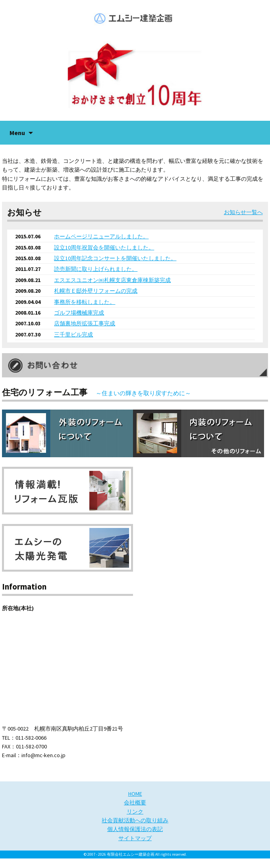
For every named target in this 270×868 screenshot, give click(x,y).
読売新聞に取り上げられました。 (96, 269)
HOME (135, 794)
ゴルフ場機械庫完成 (79, 313)
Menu (17, 133)
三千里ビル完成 (73, 334)
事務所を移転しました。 (85, 302)
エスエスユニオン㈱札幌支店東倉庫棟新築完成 (112, 280)
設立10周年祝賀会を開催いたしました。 (104, 247)
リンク (135, 812)
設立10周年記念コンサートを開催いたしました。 (115, 258)
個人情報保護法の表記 (135, 829)
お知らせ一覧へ (243, 212)
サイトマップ (135, 838)
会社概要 (135, 802)
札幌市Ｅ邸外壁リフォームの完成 (96, 291)
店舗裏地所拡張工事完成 (85, 323)
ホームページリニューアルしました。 (101, 236)
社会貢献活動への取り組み (135, 820)
